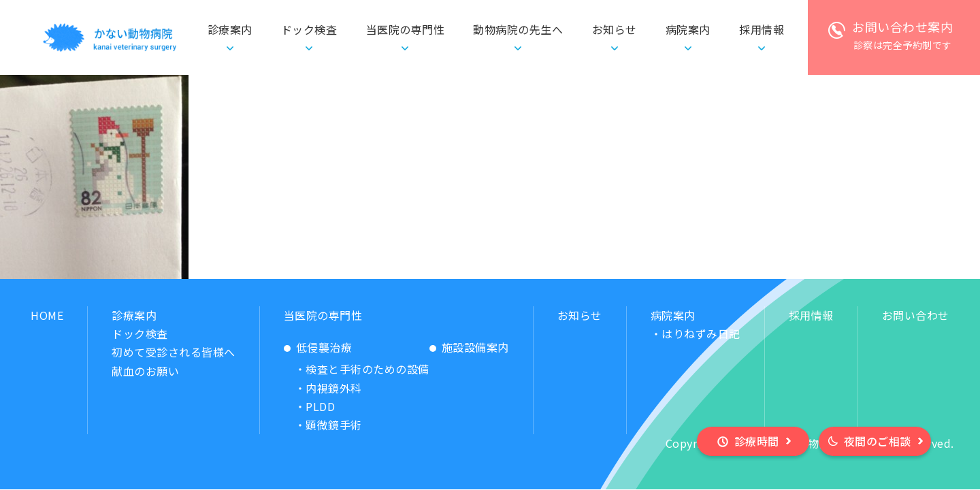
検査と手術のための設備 (367, 369)
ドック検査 (309, 29)
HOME (47, 315)
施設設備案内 (475, 347)
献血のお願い (145, 371)
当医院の (406, 30)
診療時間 (757, 441)
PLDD (320, 406)
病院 (688, 30)
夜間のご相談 (878, 441)
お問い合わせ (916, 315)
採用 (762, 30)
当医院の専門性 (323, 315)
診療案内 (134, 315)
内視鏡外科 (334, 388)
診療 (230, 30)
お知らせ (615, 29)
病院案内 (673, 315)
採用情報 (811, 315)
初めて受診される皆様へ (174, 352)
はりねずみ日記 (701, 333)
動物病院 (518, 30)
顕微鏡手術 (334, 425)
